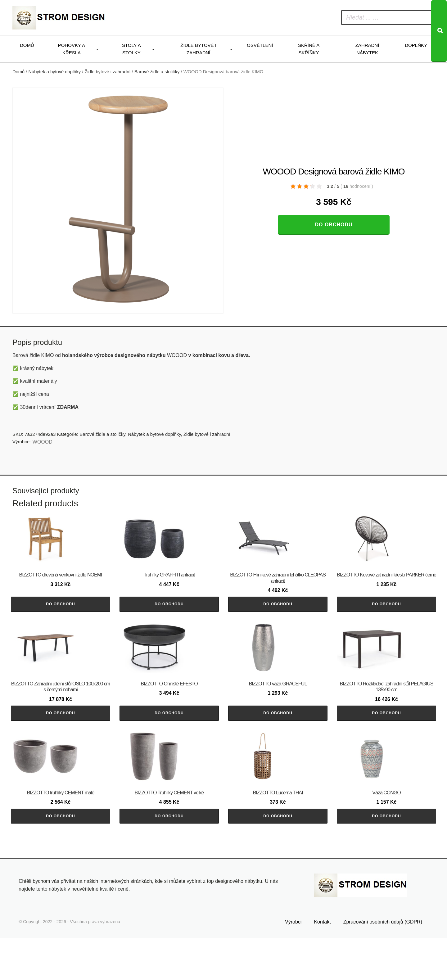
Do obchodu (334, 225)
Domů (27, 45)
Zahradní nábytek (367, 49)
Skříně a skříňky (309, 49)
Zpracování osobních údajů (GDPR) (383, 964)
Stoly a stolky (131, 49)
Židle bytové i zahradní (198, 49)
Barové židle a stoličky (157, 72)
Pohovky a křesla (72, 49)
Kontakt (322, 964)
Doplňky (416, 45)
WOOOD (43, 442)
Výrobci (293, 964)
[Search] (439, 31)
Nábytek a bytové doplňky (55, 72)
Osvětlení (260, 45)
